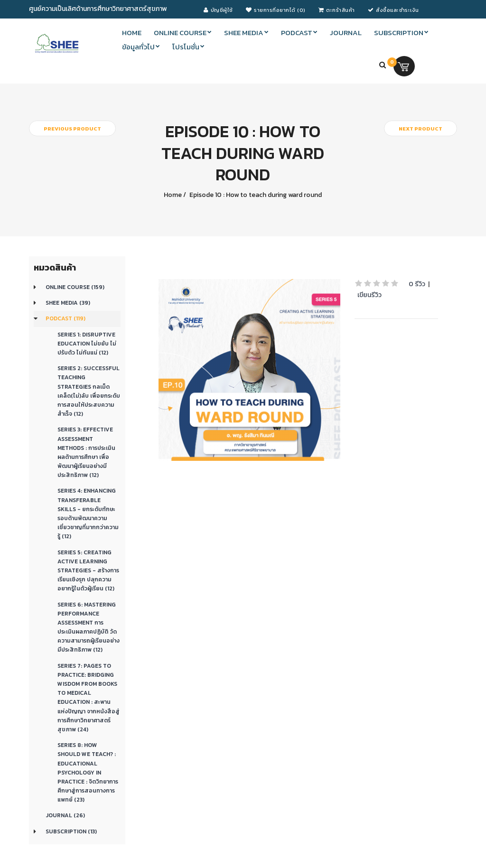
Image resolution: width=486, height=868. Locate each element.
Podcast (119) (65, 318)
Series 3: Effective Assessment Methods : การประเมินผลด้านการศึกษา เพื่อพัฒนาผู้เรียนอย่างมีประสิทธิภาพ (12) (86, 452)
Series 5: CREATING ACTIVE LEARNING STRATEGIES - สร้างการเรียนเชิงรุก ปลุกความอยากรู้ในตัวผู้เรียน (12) (88, 571)
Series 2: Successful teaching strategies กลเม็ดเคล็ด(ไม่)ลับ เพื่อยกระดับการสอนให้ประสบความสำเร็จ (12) (89, 391)
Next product (421, 129)
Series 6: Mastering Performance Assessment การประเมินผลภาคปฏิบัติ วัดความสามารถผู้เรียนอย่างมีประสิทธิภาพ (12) (89, 627)
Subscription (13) (71, 831)
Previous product (72, 129)
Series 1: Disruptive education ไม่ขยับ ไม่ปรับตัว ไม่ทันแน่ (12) (87, 344)
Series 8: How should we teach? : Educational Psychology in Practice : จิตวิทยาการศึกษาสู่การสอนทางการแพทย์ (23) (88, 772)
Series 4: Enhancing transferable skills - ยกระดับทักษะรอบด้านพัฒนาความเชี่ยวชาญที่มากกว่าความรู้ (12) (88, 513)
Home (173, 195)
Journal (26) (65, 815)
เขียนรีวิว (369, 295)
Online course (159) (75, 287)
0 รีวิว (417, 284)
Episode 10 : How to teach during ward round (255, 195)
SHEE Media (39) (68, 303)
